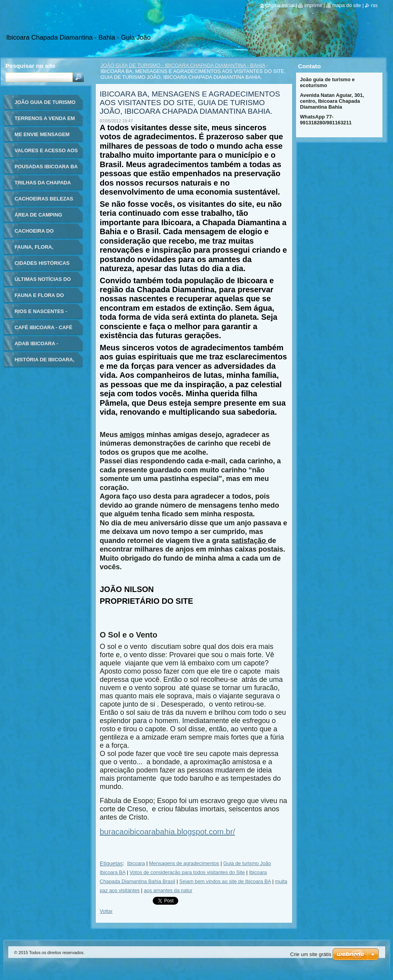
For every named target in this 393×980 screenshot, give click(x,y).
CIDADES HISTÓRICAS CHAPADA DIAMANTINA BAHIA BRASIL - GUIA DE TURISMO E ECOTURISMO (45, 266)
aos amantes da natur (168, 890)
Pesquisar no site (30, 66)
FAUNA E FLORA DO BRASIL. (39, 298)
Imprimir (313, 5)
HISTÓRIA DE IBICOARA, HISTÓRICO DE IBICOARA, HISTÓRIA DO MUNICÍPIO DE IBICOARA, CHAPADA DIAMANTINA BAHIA (46, 362)
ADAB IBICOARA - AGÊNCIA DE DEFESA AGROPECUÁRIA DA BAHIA (41, 346)
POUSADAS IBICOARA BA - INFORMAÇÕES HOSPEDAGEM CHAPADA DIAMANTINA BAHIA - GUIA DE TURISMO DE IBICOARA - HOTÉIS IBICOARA (46, 169)
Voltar (106, 911)
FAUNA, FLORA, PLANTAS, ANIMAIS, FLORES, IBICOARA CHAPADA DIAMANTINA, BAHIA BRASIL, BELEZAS (46, 250)
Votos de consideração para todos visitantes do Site (187, 872)
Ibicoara (136, 863)
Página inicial (280, 5)
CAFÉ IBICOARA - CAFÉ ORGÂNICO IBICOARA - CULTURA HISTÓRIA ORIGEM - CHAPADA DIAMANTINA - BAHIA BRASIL (43, 330)
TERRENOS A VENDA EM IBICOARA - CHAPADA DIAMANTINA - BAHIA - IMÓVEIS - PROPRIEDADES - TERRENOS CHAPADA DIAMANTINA (45, 121)
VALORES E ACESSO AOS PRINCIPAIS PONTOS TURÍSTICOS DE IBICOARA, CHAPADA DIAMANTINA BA (46, 153)
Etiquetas (111, 863)
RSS (374, 5)
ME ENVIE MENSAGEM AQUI (42, 137)
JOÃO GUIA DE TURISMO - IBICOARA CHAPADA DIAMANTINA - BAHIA (183, 65)
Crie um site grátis (311, 954)
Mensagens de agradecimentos (184, 863)
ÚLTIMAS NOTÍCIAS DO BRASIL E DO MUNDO (43, 282)
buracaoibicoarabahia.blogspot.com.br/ (167, 832)
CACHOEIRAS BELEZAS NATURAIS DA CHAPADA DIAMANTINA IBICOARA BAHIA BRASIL (45, 201)
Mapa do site (346, 5)
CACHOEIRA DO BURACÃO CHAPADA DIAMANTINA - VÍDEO (40, 234)
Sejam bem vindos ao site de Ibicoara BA (225, 881)
